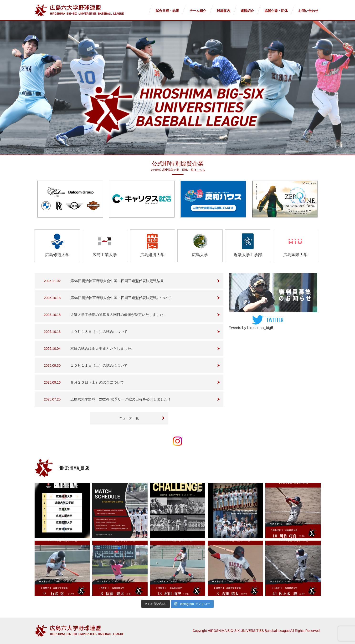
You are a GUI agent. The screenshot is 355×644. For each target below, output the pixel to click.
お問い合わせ (308, 11)
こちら (201, 170)
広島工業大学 (105, 245)
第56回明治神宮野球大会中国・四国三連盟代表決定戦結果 (117, 281)
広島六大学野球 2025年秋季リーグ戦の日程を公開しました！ (121, 399)
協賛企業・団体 (276, 11)
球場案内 (223, 11)
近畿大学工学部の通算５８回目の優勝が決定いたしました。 (119, 315)
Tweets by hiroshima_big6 (251, 328)
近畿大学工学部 (248, 245)
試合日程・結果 (167, 11)
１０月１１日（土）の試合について (99, 365)
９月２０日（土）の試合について (97, 382)
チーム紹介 (198, 11)
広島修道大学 (57, 245)
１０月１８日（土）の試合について (99, 332)
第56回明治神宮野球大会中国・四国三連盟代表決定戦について (121, 298)
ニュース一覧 (129, 418)
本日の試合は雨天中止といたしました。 (103, 348)
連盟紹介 (247, 11)
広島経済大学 (152, 245)
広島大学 (200, 245)
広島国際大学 (295, 245)
